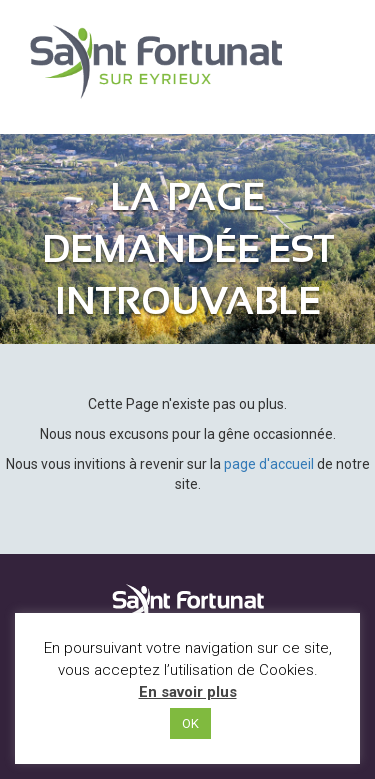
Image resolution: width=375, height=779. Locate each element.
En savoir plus (188, 692)
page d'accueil (269, 464)
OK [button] (190, 723)
